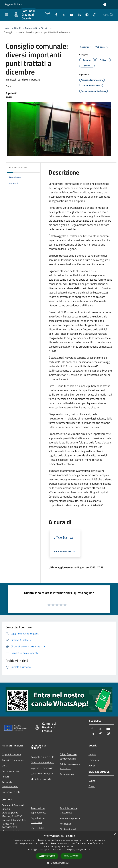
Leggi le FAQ (37, 828)
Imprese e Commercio (42, 768)
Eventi (92, 786)
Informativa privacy (70, 818)
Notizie (92, 754)
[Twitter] (63, 15)
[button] (59, 863)
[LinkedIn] (78, 15)
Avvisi (92, 766)
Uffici (5, 766)
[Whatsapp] (93, 15)
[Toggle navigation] (6, 14)
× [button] (115, 835)
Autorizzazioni (67, 774)
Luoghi (92, 781)
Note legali (65, 824)
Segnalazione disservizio (38, 820)
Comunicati (31, 28)
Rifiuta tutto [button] (71, 856)
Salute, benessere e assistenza (70, 766)
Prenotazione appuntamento (38, 810)
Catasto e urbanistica (42, 774)
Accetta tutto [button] (47, 856)
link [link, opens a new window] (89, 849)
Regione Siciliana (14, 4)
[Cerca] (112, 15)
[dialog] (59, 850)
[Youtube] (70, 15)
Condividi (87, 47)
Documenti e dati (11, 792)
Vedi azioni (102, 47)
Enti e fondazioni (11, 771)
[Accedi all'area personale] (105, 5)
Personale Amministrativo (10, 784)
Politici (5, 777)
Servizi (45, 28)
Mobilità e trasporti (41, 779)
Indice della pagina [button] (18, 167)
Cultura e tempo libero (42, 762)
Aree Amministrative (13, 760)
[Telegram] (86, 15)
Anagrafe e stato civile (42, 757)
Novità (18, 28)
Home (7, 28)
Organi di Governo (11, 754)
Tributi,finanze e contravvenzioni (68, 756)
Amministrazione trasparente (69, 810)
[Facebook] (55, 15)
